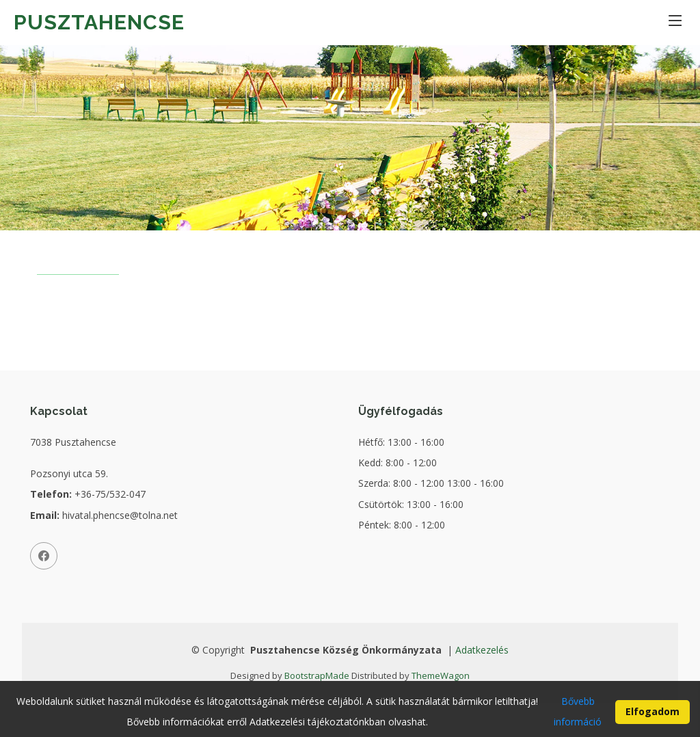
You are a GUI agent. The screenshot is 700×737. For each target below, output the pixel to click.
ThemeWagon (441, 675)
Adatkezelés (482, 650)
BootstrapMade (317, 675)
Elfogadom (652, 718)
